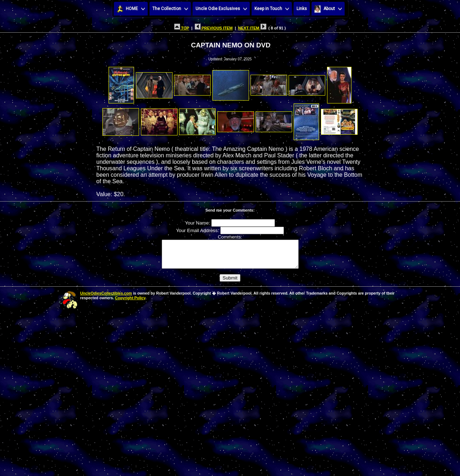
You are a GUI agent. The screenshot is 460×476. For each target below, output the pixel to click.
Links (302, 9)
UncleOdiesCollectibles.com (106, 299)
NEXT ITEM (252, 28)
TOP (182, 28)
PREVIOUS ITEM (214, 28)
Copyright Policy (130, 303)
